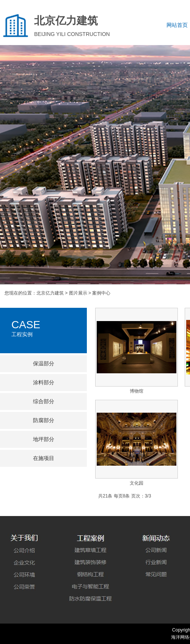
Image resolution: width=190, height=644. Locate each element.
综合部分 (44, 402)
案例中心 (101, 293)
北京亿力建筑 (50, 293)
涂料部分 (44, 383)
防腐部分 (44, 420)
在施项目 (44, 458)
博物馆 (137, 391)
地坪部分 (44, 439)
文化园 (137, 483)
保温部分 (44, 364)
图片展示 (78, 293)
